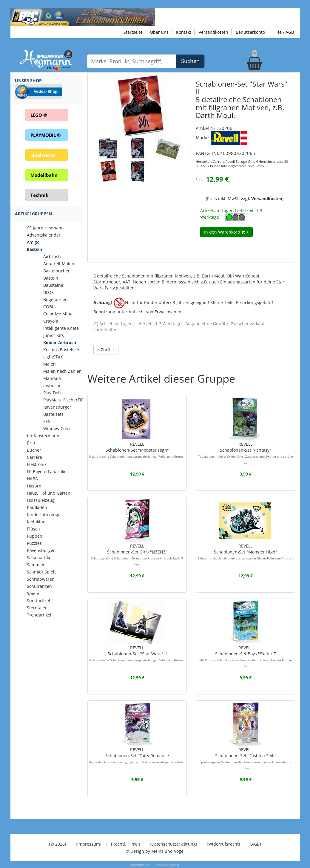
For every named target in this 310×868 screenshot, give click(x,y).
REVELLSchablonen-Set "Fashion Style (246, 758)
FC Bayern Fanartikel (47, 471)
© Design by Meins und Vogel (155, 851)
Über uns (159, 32)
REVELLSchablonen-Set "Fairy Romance (137, 755)
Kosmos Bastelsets (62, 350)
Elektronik (37, 464)
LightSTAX (53, 357)
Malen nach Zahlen (63, 371)
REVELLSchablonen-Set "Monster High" (137, 450)
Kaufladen (37, 507)
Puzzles (34, 543)
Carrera (34, 457)
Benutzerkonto (250, 32)
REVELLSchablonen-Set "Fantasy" (246, 453)
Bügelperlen (55, 299)
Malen (50, 364)
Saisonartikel (40, 558)
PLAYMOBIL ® (46, 135)
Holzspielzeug (41, 500)
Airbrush (52, 256)
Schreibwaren (41, 579)
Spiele (33, 593)
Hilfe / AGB (283, 32)
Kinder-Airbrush (60, 342)
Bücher (34, 450)
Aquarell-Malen (59, 264)
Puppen (35, 536)
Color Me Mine (58, 314)
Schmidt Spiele (42, 572)
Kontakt (184, 32)
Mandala (52, 378)
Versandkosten (213, 32)
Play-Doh (52, 393)
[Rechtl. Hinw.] (126, 844)
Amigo (33, 242)
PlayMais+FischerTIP (63, 400)
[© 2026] (58, 844)
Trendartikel (39, 615)
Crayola (51, 321)
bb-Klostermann (43, 436)
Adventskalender (44, 235)
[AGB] (255, 844)
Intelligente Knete (61, 328)
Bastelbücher (57, 271)
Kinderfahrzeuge (44, 514)
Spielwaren (43, 155)
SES (47, 421)
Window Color (57, 428)
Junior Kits (54, 335)
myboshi (52, 385)
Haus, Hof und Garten (49, 493)
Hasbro (34, 486)
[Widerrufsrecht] (223, 844)
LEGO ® (39, 115)
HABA (32, 479)
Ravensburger (41, 550)
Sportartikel (38, 601)
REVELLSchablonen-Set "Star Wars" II (137, 654)
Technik (39, 195)
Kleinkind (36, 522)
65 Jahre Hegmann (45, 228)
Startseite (133, 32)
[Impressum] (89, 844)
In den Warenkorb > (226, 232)
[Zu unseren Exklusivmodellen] (83, 17)
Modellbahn (44, 175)
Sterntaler (37, 608)
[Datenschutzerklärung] (173, 844)
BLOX (48, 292)
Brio (31, 443)
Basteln (34, 249)
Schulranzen (39, 586)
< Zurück (106, 350)
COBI (48, 307)
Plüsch (33, 529)
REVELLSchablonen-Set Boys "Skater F (246, 657)
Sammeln (36, 565)
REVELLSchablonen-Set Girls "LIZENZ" (137, 555)
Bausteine (53, 285)
